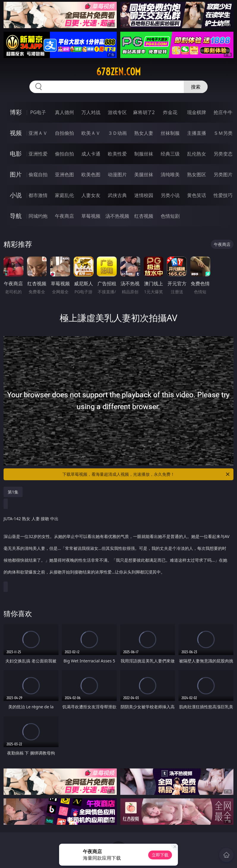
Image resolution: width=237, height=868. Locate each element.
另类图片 (223, 174)
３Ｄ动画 (117, 133)
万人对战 (91, 112)
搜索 (196, 87)
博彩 (16, 112)
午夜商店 (64, 216)
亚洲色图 (64, 174)
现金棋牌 (197, 112)
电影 (16, 154)
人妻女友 (91, 195)
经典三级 (170, 154)
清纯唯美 (170, 174)
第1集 (13, 492)
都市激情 (38, 195)
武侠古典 (117, 195)
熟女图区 (197, 174)
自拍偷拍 (64, 133)
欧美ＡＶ (91, 133)
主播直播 (197, 133)
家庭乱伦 (64, 195)
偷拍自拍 (64, 154)
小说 (16, 195)
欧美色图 (91, 174)
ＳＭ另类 (223, 133)
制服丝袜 (144, 154)
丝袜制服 (170, 133)
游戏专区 (117, 112)
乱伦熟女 (197, 154)
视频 (16, 133)
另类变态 (223, 154)
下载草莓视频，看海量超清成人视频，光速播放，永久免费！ (146, 474)
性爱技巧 (223, 195)
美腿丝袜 (144, 174)
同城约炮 (38, 216)
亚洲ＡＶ (38, 133)
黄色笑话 (197, 195)
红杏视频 (144, 216)
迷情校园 (144, 195)
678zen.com (118, 72)
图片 (16, 174)
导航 (16, 216)
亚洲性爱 (38, 154)
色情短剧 (170, 216)
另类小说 (170, 195)
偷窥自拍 (38, 174)
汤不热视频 (117, 216)
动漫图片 (117, 174)
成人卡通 (91, 154)
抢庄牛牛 (223, 112)
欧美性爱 (117, 154)
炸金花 (170, 112)
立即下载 (160, 855)
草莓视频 (91, 216)
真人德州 (64, 112)
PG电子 (38, 112)
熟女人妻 (144, 133)
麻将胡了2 (144, 112)
